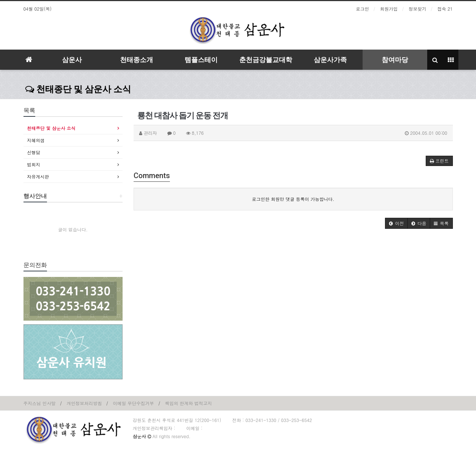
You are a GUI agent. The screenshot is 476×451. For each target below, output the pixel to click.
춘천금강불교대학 (266, 60)
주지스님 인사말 (40, 403)
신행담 (34, 152)
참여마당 (395, 60)
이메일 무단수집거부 (134, 403)
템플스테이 (201, 60)
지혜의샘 (36, 140)
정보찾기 (418, 9)
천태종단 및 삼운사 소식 (78, 89)
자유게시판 (38, 176)
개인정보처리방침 (84, 403)
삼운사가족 (330, 60)
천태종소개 (137, 60)
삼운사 (72, 60)
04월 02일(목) (38, 9)
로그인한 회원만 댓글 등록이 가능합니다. (293, 199)
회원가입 (389, 9)
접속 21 (445, 9)
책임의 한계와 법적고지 (189, 403)
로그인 (363, 9)
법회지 (34, 164)
